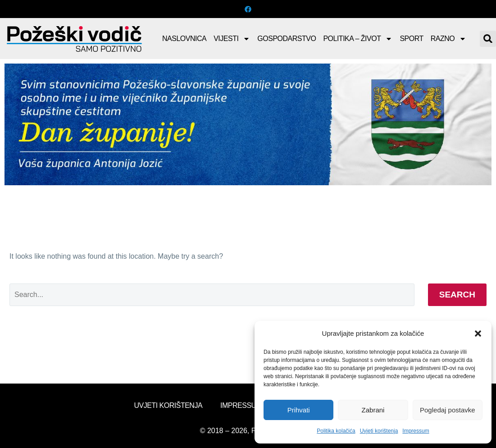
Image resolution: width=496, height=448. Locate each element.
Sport (411, 39)
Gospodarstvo (287, 39)
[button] (478, 334)
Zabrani (373, 410)
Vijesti (232, 39)
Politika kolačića (336, 431)
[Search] (212, 295)
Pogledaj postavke (448, 410)
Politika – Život (358, 39)
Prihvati (299, 410)
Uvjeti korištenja (379, 431)
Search (457, 295)
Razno (449, 39)
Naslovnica (184, 39)
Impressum (416, 431)
